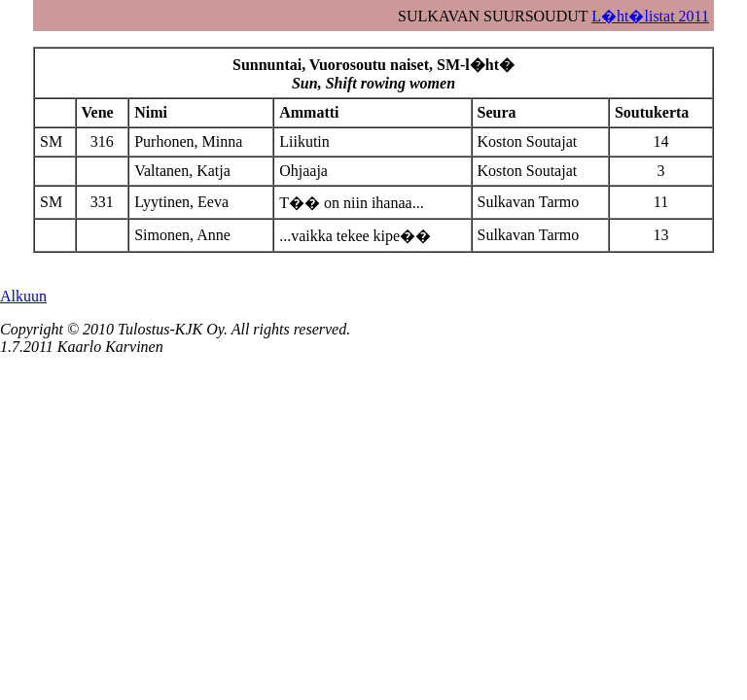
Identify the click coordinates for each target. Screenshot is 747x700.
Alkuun (23, 296)
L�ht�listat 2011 (650, 16)
